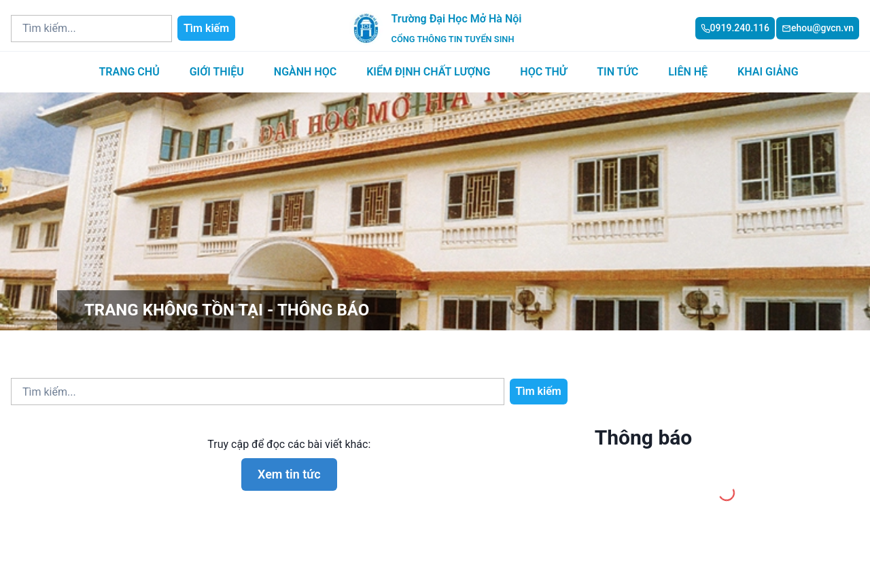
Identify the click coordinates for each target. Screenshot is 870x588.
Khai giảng (768, 72)
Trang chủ (129, 72)
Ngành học (305, 72)
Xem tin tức (289, 474)
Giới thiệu (217, 72)
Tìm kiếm (206, 28)
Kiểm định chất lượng (428, 72)
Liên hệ (688, 72)
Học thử (543, 72)
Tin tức (617, 72)
